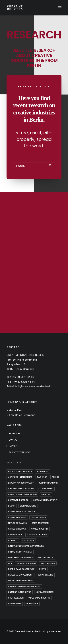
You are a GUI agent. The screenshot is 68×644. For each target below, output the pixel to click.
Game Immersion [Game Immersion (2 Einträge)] (40, 523)
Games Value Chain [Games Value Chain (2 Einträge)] (37, 535)
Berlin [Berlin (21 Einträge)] (55, 477)
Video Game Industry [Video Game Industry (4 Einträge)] (39, 598)
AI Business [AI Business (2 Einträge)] (42, 471)
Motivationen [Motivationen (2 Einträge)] (48, 563)
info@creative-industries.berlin (34, 387)
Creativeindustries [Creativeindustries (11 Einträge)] (18, 500)
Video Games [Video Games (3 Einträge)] (15, 604)
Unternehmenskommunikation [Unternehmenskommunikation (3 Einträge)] (24, 586)
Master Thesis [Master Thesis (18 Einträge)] (46, 558)
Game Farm (16, 410)
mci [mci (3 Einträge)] (10, 563)
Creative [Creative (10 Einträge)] (46, 494)
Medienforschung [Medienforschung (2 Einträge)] (26, 563)
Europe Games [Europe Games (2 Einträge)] (38, 517)
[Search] (34, 166)
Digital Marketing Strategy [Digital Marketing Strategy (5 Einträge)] (23, 512)
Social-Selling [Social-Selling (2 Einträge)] (45, 575)
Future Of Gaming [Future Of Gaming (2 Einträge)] (17, 523)
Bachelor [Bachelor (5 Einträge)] (42, 477)
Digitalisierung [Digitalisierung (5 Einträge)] (28, 506)
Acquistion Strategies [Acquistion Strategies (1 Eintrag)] (20, 471)
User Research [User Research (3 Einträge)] (16, 598)
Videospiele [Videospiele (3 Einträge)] (32, 604)
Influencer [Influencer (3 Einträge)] (28, 540)
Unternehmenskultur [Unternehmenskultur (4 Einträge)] (20, 592)
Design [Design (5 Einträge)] (12, 506)
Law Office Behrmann (22, 415)
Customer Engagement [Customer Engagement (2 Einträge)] (45, 500)
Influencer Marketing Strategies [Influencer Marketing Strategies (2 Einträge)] (26, 546)
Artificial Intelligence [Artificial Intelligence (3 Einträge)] (20, 477)
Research (14, 434)
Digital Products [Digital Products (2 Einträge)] (17, 517)
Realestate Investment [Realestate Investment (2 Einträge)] (20, 575)
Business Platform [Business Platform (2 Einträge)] (49, 483)
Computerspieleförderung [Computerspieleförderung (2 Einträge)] (22, 494)
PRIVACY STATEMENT (20, 452)
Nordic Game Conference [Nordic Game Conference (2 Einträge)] (21, 569)
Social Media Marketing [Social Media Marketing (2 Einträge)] (21, 581)
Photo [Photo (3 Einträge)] (43, 569)
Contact (14, 440)
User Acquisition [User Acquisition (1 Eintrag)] (45, 592)
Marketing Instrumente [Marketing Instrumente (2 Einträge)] (21, 558)
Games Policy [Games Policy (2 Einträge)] (15, 535)
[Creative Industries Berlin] (15, 8)
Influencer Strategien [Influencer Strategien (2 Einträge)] (20, 552)
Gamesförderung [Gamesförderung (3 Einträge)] (17, 529)
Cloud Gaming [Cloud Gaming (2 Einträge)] (46, 489)
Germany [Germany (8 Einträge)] (13, 540)
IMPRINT (13, 446)
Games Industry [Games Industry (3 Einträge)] (40, 529)
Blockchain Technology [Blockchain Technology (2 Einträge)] (21, 483)
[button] (60, 8)
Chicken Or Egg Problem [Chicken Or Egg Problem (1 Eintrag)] (21, 489)
